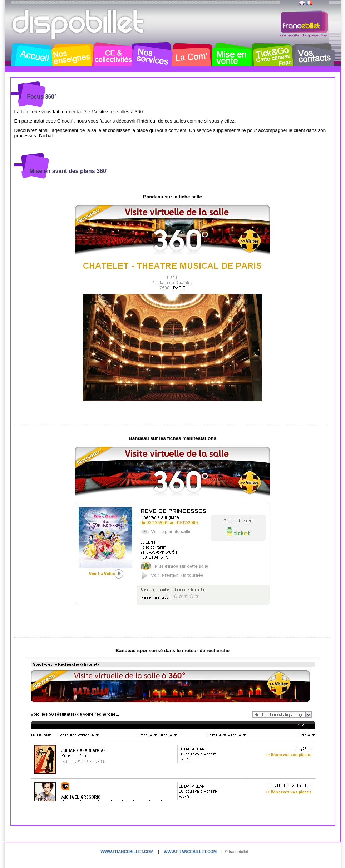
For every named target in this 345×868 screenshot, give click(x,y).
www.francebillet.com (127, 852)
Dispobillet (79, 24)
